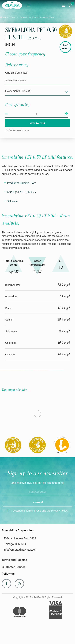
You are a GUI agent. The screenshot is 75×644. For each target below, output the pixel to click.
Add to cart (38, 123)
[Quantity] (37, 114)
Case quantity (17, 105)
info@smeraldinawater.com (20, 550)
